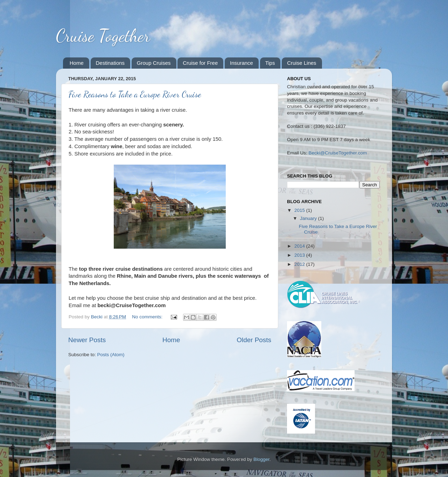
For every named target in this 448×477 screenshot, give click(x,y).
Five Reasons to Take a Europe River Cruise (135, 94)
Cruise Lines (302, 63)
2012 (300, 264)
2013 (300, 255)
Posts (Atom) (111, 355)
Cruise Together (103, 36)
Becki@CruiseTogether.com (338, 153)
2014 (300, 246)
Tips (270, 63)
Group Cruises (154, 63)
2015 (300, 210)
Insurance (241, 63)
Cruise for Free (200, 63)
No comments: (148, 317)
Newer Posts (87, 340)
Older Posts (254, 340)
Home (77, 63)
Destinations (110, 63)
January (309, 218)
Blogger (261, 459)
